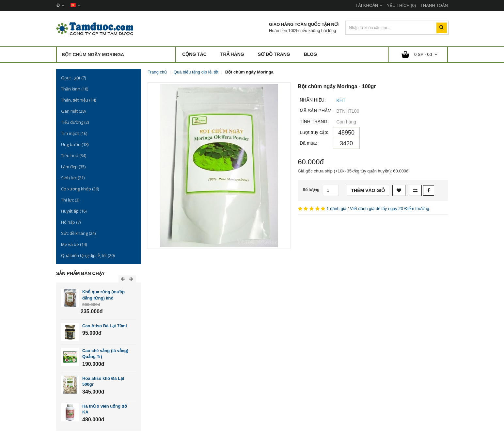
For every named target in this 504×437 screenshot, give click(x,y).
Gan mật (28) (73, 111)
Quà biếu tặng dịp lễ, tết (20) (88, 255)
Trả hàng (232, 54)
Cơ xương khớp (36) (80, 189)
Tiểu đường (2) (75, 122)
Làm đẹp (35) (73, 167)
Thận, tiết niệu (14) (79, 100)
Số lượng (311, 190)
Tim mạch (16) (74, 133)
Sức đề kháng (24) (78, 233)
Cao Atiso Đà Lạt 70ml (105, 326)
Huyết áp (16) (74, 211)
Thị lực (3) (70, 200)
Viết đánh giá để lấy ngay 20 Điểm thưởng (390, 209)
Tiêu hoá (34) (74, 155)
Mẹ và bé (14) (74, 244)
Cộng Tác (194, 54)
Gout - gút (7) (73, 78)
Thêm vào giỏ (368, 190)
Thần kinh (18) (75, 89)
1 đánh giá (336, 209)
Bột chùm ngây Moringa (249, 72)
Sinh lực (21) (73, 178)
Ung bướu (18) (75, 144)
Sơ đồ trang (274, 54)
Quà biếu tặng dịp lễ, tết (196, 72)
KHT (341, 100)
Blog (310, 54)
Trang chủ (157, 72)
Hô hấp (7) (71, 222)
